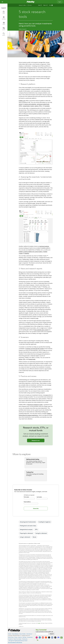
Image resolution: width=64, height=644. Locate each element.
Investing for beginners (44, 522)
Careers (10, 634)
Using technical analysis (26, 529)
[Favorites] (4, 18)
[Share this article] (45, 5)
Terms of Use (11, 637)
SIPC (39, 623)
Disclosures (25, 639)
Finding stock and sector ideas (28, 526)
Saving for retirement (41, 533)
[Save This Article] (40, 5)
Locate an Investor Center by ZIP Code (44, 632)
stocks (20, 104)
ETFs (24, 359)
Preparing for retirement (26, 533)
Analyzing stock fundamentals (28, 522)
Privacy (16, 637)
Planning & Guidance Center (35, 405)
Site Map (24, 637)
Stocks (34, 537)
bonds (32, 106)
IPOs (40, 106)
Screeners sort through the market (35, 349)
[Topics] (4, 23)
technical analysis (44, 246)
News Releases (15, 634)
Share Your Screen (18, 639)
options (36, 106)
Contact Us (10, 639)
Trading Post (30, 472)
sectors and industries (30, 104)
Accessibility (30, 637)
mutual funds (26, 106)
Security (20, 637)
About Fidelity (23, 634)
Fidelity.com (22, 101)
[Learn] (4, 12)
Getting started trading (33, 459)
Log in (60, 2)
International (29, 634)
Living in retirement (25, 537)
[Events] (4, 29)
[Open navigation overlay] (2, 2)
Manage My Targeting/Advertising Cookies (18, 641)
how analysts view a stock (41, 330)
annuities (47, 106)
